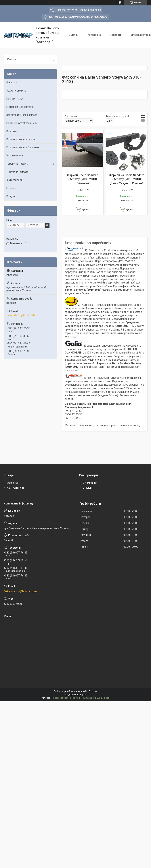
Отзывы (87, 488)
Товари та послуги (17, 164)
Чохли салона (15, 156)
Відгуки (74, 35)
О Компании (90, 483)
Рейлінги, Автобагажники (22, 123)
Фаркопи (12, 82)
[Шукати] (52, 59)
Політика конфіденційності (96, 698)
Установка (94, 35)
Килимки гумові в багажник (23, 147)
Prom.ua (93, 691)
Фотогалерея (14, 180)
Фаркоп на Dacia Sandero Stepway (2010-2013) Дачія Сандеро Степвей (127, 179)
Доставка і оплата (17, 172)
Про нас (11, 188)
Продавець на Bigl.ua (75, 695)
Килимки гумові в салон (21, 139)
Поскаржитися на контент (67, 698)
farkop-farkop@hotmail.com (23, 315)
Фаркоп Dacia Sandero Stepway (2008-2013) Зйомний (83, 179)
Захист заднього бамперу (22, 115)
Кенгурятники (15, 99)
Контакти (116, 35)
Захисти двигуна (16, 91)
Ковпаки (12, 131)
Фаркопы (12, 483)
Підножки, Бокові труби (20, 107)
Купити (85, 209)
